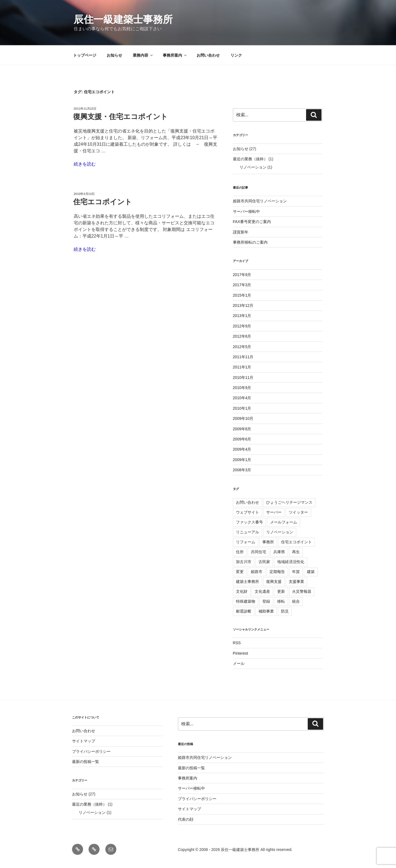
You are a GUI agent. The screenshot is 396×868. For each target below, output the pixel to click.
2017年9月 (242, 275)
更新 (281, 591)
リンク (236, 55)
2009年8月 (242, 429)
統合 (296, 601)
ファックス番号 (249, 522)
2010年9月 (242, 388)
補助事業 (266, 611)
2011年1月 (242, 367)
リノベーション (253, 167)
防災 (285, 611)
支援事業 (296, 582)
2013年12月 (243, 305)
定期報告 (277, 572)
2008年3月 (242, 470)
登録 (266, 601)
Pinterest (240, 653)
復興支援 (274, 582)
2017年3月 (242, 285)
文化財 (242, 591)
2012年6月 (242, 336)
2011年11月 (243, 357)
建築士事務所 (248, 582)
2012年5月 (242, 347)
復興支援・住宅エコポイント (120, 117)
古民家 (264, 562)
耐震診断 (244, 611)
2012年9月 (242, 326)
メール (239, 663)
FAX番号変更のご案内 (252, 222)
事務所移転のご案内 (250, 242)
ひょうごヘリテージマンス (289, 502)
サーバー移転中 (246, 211)
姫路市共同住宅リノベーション (260, 201)
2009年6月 (242, 439)
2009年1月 (242, 460)
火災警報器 (302, 591)
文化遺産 (262, 591)
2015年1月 (242, 295)
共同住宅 (258, 552)
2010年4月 (242, 398)
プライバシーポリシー (91, 751)
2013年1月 (242, 316)
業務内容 (143, 55)
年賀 (296, 572)
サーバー (274, 512)
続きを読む (85, 164)
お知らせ (114, 55)
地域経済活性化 (291, 562)
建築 (311, 572)
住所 (240, 552)
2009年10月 (243, 418)
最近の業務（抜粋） (250, 159)
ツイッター (298, 512)
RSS (237, 643)
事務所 (268, 542)
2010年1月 (242, 408)
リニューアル (248, 532)
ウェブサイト (248, 512)
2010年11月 (243, 377)
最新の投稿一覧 (86, 762)
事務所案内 (175, 55)
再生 (296, 552)
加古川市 (244, 562)
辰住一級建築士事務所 (123, 19)
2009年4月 (242, 449)
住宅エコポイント (103, 202)
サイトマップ (84, 741)
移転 (281, 601)
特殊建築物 (246, 601)
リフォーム (246, 542)
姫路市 (257, 572)
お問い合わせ (208, 55)
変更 (240, 572)
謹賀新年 (241, 232)
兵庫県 (279, 552)
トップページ (85, 55)
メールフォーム (284, 522)
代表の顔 (186, 819)
